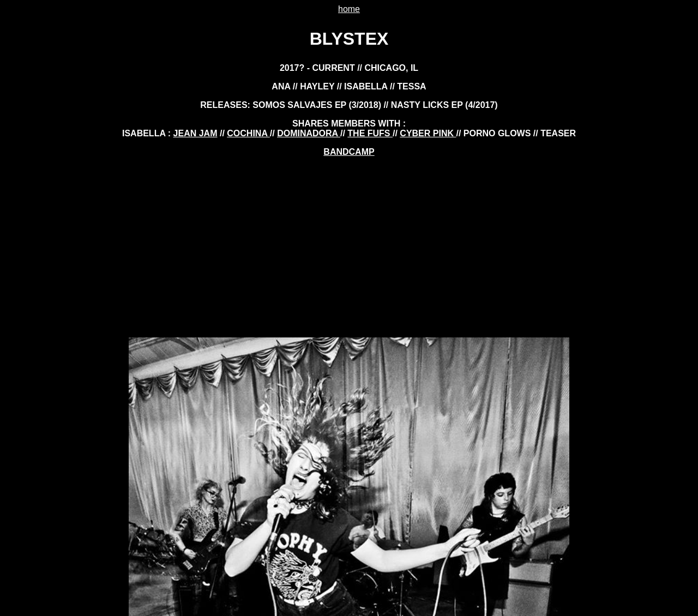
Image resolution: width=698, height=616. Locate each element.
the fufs (370, 133)
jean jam (195, 133)
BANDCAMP (349, 152)
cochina (248, 133)
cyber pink (428, 133)
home (349, 9)
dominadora (309, 133)
